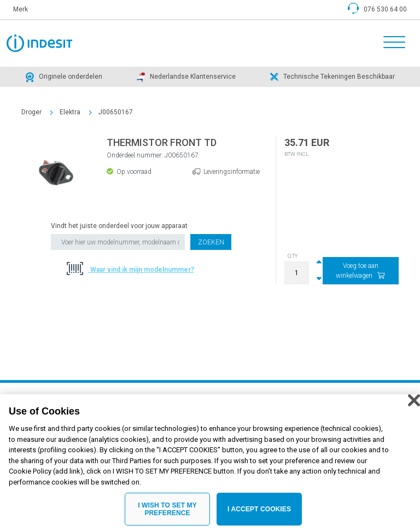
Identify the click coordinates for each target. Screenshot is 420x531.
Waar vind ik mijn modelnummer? (141, 270)
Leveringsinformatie (232, 172)
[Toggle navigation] (391, 43)
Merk (21, 9)
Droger (31, 112)
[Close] (414, 407)
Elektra (70, 112)
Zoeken (211, 242)
